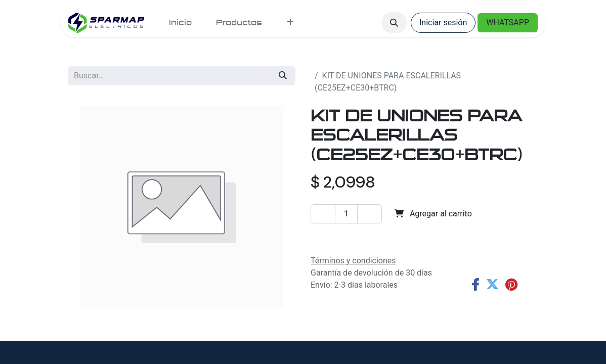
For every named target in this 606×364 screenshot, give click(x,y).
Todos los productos (348, 63)
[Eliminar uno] (323, 214)
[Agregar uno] (370, 214)
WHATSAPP (508, 22)
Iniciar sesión (443, 22)
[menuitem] (180, 23)
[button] (394, 23)
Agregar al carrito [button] (433, 214)
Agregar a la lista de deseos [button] (367, 237)
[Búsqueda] (283, 76)
